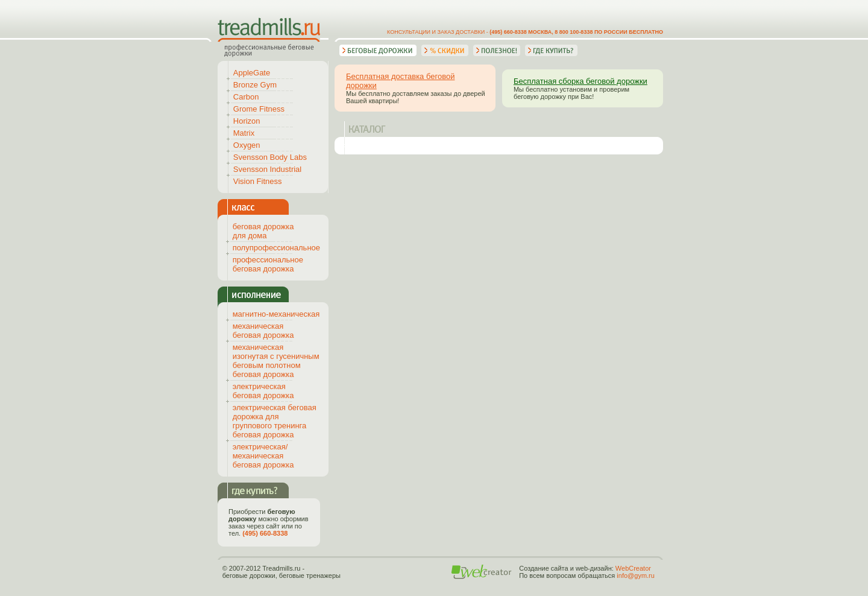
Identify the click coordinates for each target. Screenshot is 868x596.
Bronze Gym (255, 85)
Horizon (247, 121)
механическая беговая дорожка (263, 331)
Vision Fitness (258, 181)
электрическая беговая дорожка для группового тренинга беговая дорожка (275, 421)
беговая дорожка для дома (263, 231)
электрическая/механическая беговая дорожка (263, 456)
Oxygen (247, 145)
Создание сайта (543, 568)
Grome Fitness (259, 109)
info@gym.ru (636, 575)
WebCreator (633, 568)
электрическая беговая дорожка (263, 391)
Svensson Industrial (267, 169)
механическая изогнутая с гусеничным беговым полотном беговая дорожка (276, 361)
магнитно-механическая (276, 314)
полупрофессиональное (276, 248)
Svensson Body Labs (270, 157)
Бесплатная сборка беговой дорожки (580, 81)
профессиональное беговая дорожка (268, 264)
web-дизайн (594, 568)
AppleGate (252, 73)
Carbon (246, 97)
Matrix (244, 133)
